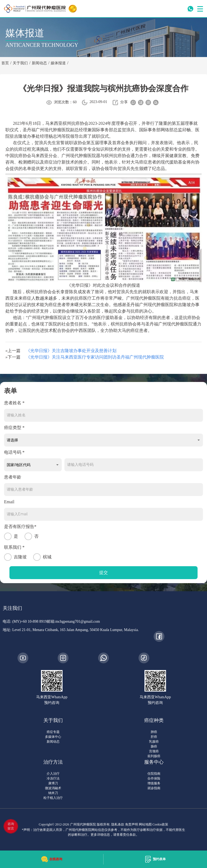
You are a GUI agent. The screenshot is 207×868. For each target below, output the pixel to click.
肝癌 (154, 737)
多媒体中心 (53, 737)
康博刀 (53, 783)
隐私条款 (118, 824)
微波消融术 (53, 788)
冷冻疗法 (53, 778)
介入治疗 (53, 774)
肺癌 (154, 732)
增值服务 (154, 783)
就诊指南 (154, 788)
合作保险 (154, 778)
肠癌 (154, 746)
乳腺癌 (154, 742)
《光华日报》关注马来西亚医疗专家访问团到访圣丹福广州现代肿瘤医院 (95, 357)
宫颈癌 (154, 751)
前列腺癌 (154, 756)
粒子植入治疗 (53, 798)
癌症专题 (53, 732)
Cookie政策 (161, 824)
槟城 (42, 557)
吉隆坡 (15, 557)
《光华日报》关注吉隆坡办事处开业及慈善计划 (71, 351)
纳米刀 (53, 793)
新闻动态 (53, 742)
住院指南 (154, 774)
